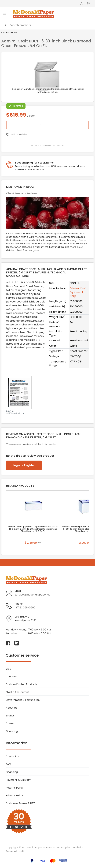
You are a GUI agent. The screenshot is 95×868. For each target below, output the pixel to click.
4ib (23, 851)
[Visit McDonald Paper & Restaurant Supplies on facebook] (8, 643)
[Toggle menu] (4, 14)
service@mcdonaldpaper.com (34, 595)
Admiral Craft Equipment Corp (78, 292)
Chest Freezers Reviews (22, 193)
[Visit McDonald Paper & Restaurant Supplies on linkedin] (17, 643)
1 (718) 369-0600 (25, 608)
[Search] (47, 25)
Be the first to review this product (47, 145)
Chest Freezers (10, 32)
